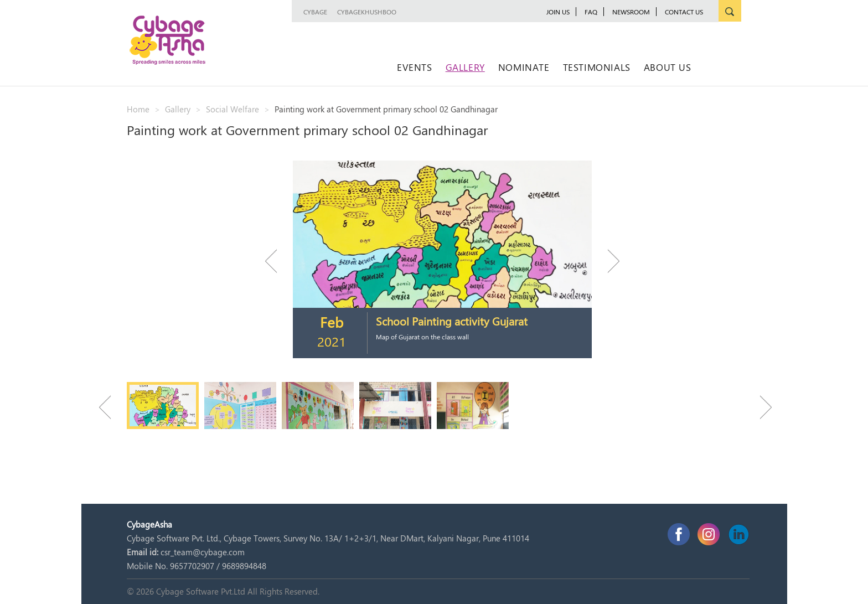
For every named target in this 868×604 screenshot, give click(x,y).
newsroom (631, 12)
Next (608, 261)
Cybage (315, 12)
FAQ (591, 12)
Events (415, 67)
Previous (276, 261)
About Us (668, 67)
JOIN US (558, 12)
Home (138, 109)
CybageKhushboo (367, 12)
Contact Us (684, 12)
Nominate (524, 67)
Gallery (465, 67)
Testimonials (597, 67)
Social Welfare (232, 109)
